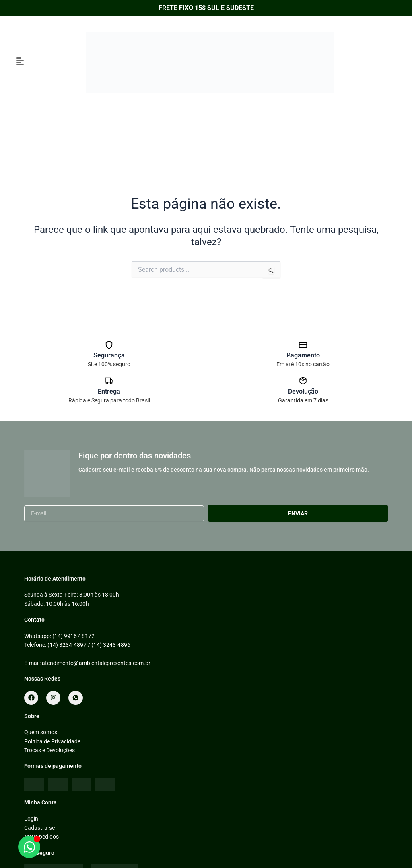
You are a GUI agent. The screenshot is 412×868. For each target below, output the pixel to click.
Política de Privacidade (52, 741)
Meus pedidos (41, 837)
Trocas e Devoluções (49, 750)
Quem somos (41, 732)
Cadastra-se (39, 828)
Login (31, 819)
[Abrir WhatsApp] (29, 847)
